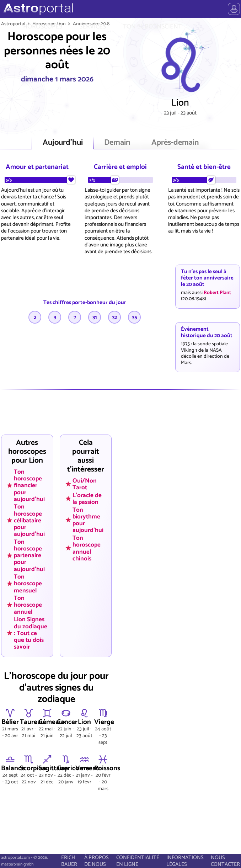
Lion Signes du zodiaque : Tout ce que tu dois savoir (31, 633)
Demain (117, 143)
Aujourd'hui (63, 143)
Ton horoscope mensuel (28, 584)
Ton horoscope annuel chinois (87, 548)
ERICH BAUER (69, 861)
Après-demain (175, 143)
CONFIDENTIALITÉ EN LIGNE (138, 861)
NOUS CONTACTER (225, 861)
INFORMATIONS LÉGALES (185, 861)
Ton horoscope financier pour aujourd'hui (29, 485)
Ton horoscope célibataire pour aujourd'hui (29, 520)
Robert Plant (217, 293)
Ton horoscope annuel (28, 605)
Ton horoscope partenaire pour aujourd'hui (29, 555)
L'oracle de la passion (87, 499)
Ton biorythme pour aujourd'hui (88, 520)
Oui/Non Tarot (85, 484)
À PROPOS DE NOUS (97, 861)
